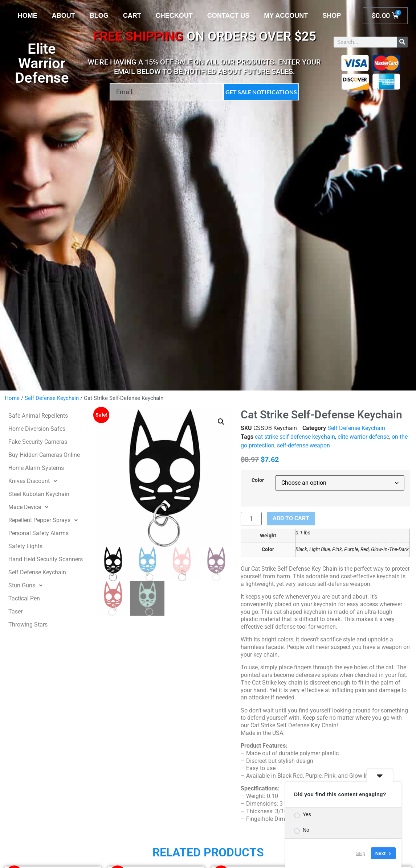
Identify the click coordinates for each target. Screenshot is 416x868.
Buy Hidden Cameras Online (44, 455)
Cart (132, 16)
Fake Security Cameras (38, 442)
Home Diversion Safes (37, 429)
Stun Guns (27, 586)
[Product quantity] (251, 519)
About (64, 16)
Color (258, 480)
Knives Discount (35, 481)
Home (28, 16)
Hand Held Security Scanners (46, 559)
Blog (99, 16)
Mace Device (30, 507)
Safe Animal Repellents (38, 416)
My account (286, 16)
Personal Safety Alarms (38, 533)
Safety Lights (25, 546)
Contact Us (229, 16)
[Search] (402, 42)
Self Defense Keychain (52, 398)
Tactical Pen (24, 598)
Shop (332, 16)
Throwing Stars (28, 625)
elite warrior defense (363, 437)
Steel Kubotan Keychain (39, 494)
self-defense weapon (303, 445)
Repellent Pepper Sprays (45, 520)
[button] (221, 422)
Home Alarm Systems (36, 468)
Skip (361, 853)
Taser (15, 611)
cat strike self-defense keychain (295, 437)
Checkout (174, 16)
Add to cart (291, 518)
